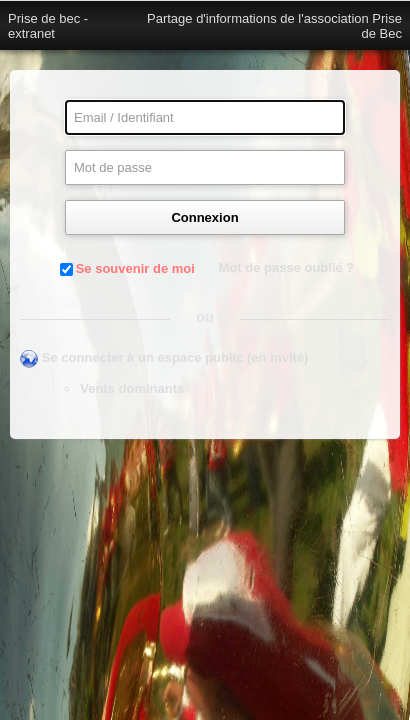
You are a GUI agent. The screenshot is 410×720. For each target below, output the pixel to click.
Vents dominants (132, 388)
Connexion (204, 217)
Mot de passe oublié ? (287, 267)
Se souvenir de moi (135, 268)
